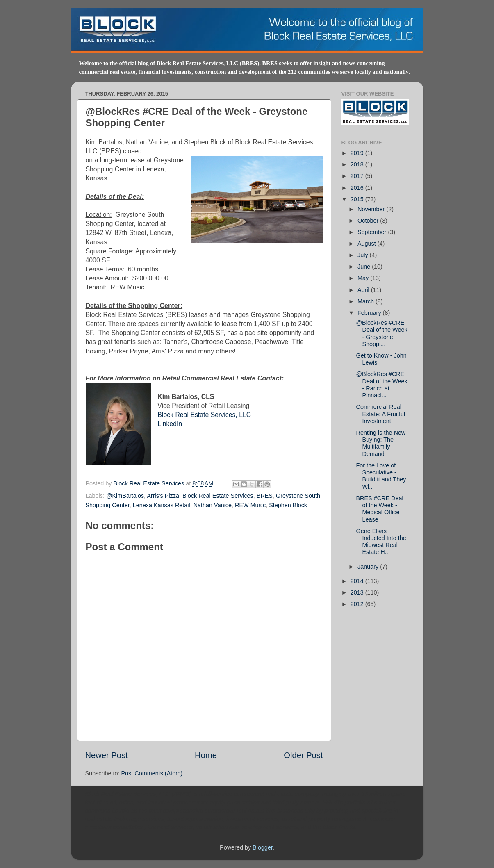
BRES (265, 496)
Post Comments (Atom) (152, 773)
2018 (358, 164)
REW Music (250, 505)
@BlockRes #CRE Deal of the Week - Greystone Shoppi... (381, 333)
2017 (358, 176)
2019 (358, 153)
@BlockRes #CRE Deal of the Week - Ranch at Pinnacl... (381, 385)
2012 (358, 604)
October (369, 221)
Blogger (263, 847)
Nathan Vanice (213, 505)
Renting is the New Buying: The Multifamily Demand (381, 443)
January (369, 567)
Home (206, 755)
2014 (358, 581)
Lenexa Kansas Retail (162, 505)
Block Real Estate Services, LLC (204, 415)
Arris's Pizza (163, 496)
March (367, 301)
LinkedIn (170, 424)
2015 (358, 199)
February (370, 313)
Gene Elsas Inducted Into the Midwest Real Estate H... (381, 542)
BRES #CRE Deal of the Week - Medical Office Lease (379, 509)
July (364, 255)
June (365, 267)
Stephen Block (288, 505)
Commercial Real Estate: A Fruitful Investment (380, 414)
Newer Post (107, 755)
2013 (358, 592)
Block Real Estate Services (150, 483)
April (364, 290)
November (372, 209)
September (373, 232)
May (364, 278)
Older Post (303, 755)
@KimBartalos (125, 496)
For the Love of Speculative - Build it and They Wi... (381, 476)
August (368, 244)
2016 (358, 188)
